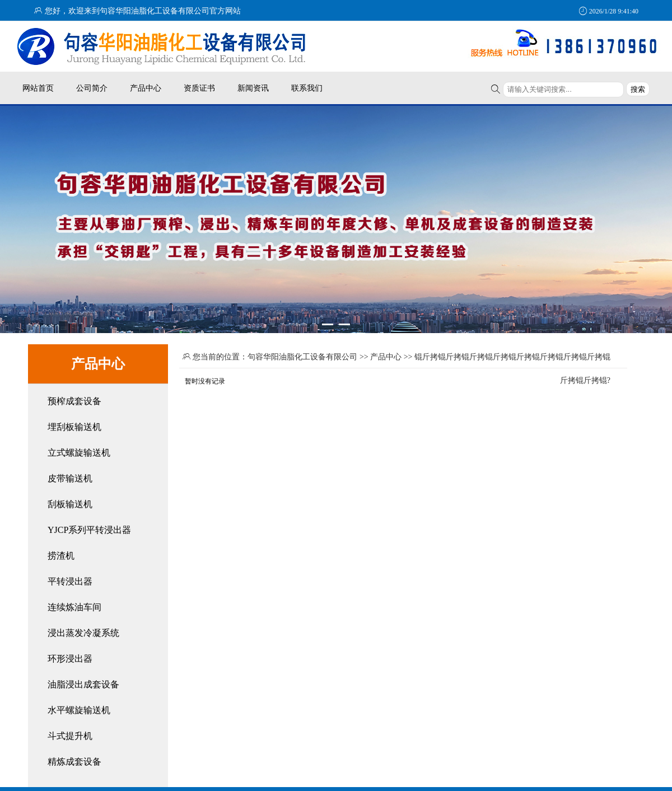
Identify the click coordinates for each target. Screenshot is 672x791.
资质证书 (199, 88)
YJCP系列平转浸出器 (89, 530)
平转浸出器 (70, 581)
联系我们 (307, 88)
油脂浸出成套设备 (83, 684)
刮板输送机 (70, 504)
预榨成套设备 (74, 401)
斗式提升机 (70, 736)
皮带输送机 (70, 478)
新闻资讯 (253, 88)
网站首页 (38, 88)
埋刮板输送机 (74, 427)
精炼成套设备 (74, 762)
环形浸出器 (70, 659)
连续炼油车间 (74, 607)
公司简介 (92, 88)
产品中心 (146, 88)
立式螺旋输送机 (79, 453)
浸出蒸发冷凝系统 (83, 633)
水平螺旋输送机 (79, 710)
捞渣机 (61, 556)
